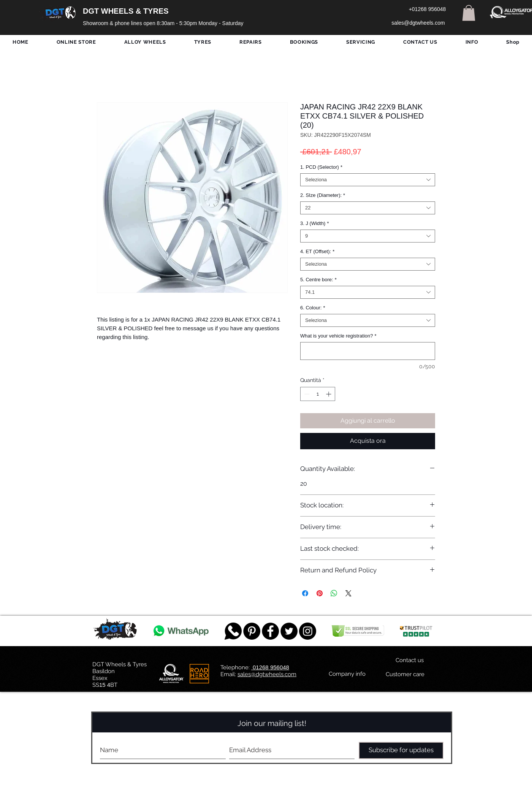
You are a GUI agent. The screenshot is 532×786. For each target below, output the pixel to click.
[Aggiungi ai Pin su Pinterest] (320, 593)
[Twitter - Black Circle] (289, 631)
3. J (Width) (315, 223)
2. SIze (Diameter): (323, 195)
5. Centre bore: (318, 280)
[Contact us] (410, 661)
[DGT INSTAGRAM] (308, 631)
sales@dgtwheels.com (267, 674)
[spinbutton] (318, 394)
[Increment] (329, 394)
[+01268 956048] (427, 10)
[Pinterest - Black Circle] (252, 631)
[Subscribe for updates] (401, 750)
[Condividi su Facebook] (305, 593)
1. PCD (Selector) (321, 167)
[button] (469, 13)
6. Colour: (313, 308)
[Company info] (347, 674)
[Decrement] (306, 394)
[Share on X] (348, 593)
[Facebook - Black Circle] (270, 631)
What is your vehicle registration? (338, 336)
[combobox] (368, 180)
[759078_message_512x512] (233, 631)
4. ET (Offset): (317, 251)
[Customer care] (405, 675)
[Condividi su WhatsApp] (334, 593)
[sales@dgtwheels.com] (418, 23)
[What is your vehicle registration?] (368, 351)
